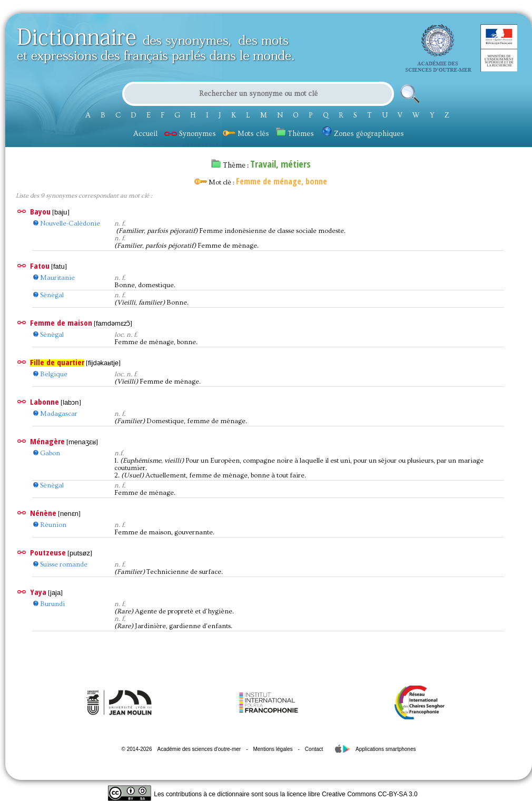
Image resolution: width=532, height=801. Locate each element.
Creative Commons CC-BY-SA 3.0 (370, 794)
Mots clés (246, 134)
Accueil (145, 134)
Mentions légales (273, 749)
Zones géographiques (363, 134)
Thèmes (295, 134)
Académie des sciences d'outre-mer (199, 749)
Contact (314, 749)
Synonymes (190, 134)
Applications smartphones (386, 749)
